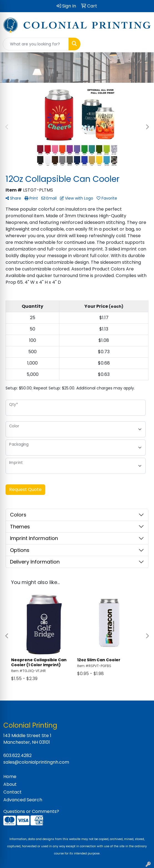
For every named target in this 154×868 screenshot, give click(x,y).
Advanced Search (23, 800)
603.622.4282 (17, 755)
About (10, 784)
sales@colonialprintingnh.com (36, 762)
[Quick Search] (36, 44)
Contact (12, 792)
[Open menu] (143, 44)
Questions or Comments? (31, 811)
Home (10, 777)
